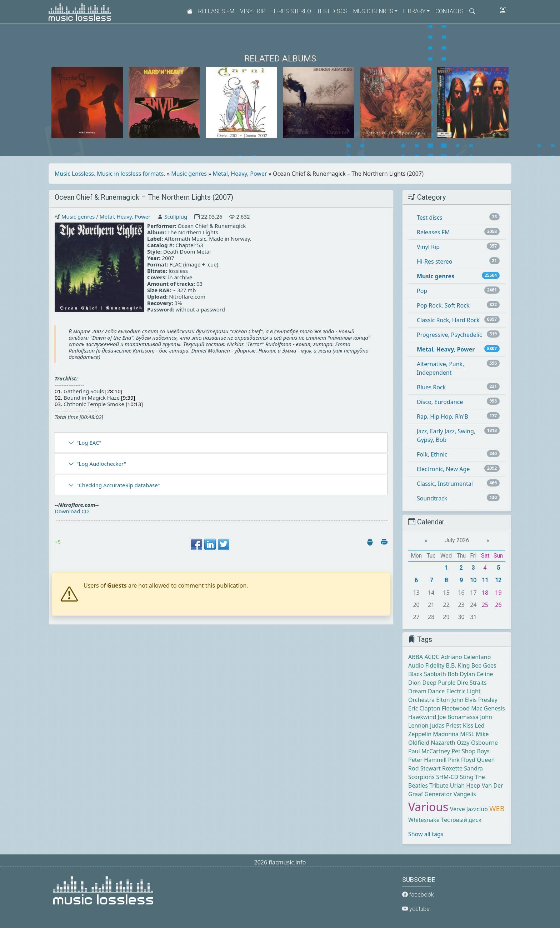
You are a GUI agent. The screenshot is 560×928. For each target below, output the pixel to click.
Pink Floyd (462, 760)
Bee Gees (484, 665)
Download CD (72, 511)
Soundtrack (432, 498)
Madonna (446, 734)
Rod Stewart (424, 768)
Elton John (450, 700)
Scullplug (176, 216)
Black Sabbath (427, 674)
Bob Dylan (461, 674)
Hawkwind (422, 717)
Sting (466, 777)
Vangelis (465, 794)
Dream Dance (426, 691)
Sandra (473, 768)
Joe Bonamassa (458, 717)
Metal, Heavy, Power (240, 174)
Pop (422, 291)
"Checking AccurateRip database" (118, 485)
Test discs (332, 11)
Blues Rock (431, 387)
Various (428, 807)
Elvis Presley (481, 700)
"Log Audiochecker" (101, 464)
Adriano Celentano (466, 657)
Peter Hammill (427, 760)
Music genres (189, 174)
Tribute (439, 785)
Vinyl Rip (253, 11)
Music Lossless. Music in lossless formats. (110, 174)
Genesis (494, 708)
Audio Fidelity (426, 665)
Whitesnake (424, 820)
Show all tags (426, 834)
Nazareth (443, 743)
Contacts (449, 11)
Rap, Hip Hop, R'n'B (442, 416)
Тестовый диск (461, 820)
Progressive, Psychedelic (449, 335)
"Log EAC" (89, 443)
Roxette (452, 768)
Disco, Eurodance (440, 402)
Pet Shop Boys (471, 751)
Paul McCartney (429, 751)
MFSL (467, 734)
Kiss (468, 725)
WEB (497, 809)
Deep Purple (439, 683)
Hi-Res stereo (291, 11)
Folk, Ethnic (432, 454)
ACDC (432, 657)
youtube (416, 909)
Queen (486, 760)
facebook (418, 895)
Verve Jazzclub (469, 809)
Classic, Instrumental (445, 484)
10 (473, 580)
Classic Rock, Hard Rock (448, 320)
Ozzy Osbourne (477, 743)
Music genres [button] (373, 11)
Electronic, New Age (443, 469)
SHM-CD (447, 777)
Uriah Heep (465, 785)
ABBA (416, 657)
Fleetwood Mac (462, 708)
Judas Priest (446, 725)
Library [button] (414, 11)
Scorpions (421, 777)
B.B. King (458, 665)
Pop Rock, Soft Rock (443, 305)
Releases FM (216, 11)
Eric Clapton (424, 708)
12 (498, 580)
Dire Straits (472, 683)
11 (485, 580)
